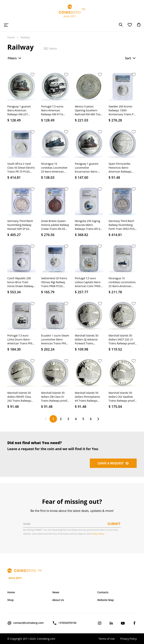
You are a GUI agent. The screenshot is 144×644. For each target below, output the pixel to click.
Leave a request (113, 463)
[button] (32, 75)
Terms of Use (106, 639)
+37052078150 (64, 623)
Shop (10, 600)
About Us (58, 600)
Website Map (106, 600)
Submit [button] (114, 524)
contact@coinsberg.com (25, 623)
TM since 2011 (72, 11)
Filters (15, 58)
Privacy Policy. (98, 534)
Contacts (103, 592)
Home (11, 37)
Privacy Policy (129, 639)
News (56, 592)
